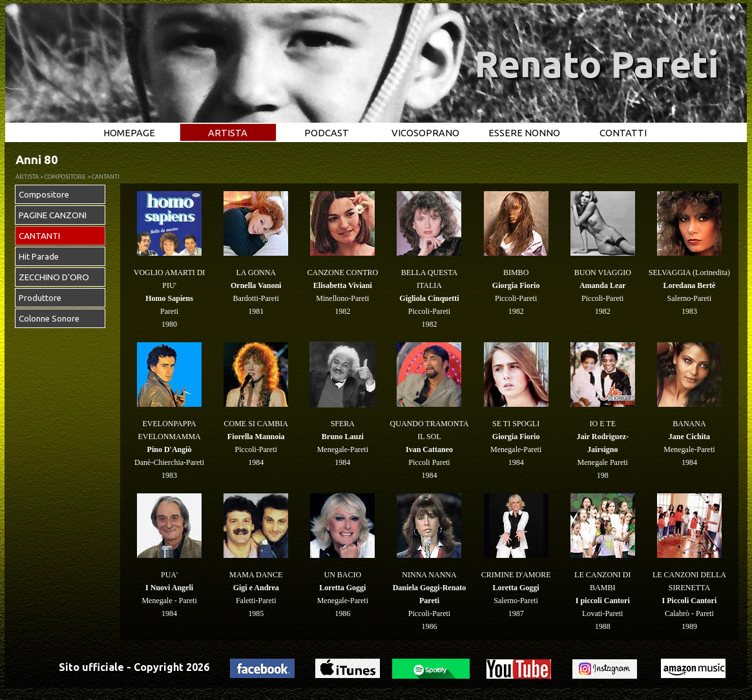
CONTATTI (623, 133)
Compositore (44, 195)
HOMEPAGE (129, 133)
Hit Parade (39, 257)
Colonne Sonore (49, 319)
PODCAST (327, 133)
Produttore (40, 298)
